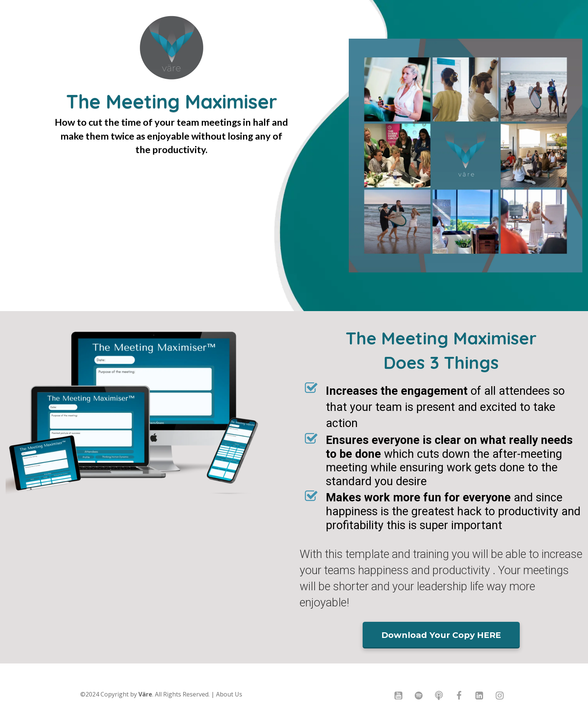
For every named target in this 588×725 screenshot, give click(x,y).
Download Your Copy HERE (441, 635)
